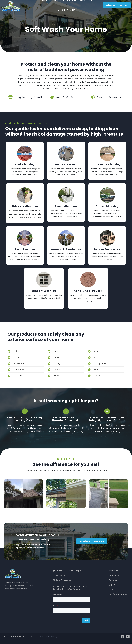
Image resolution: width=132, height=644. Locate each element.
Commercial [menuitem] (115, 575)
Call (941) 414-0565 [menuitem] (118, 594)
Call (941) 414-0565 (66, 10)
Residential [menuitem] (114, 570)
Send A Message (63, 580)
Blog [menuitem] (111, 590)
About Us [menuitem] (113, 580)
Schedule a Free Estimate (92, 541)
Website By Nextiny (48, 636)
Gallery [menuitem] (112, 585)
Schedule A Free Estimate (117, 5)
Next (86, 620)
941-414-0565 (62, 575)
